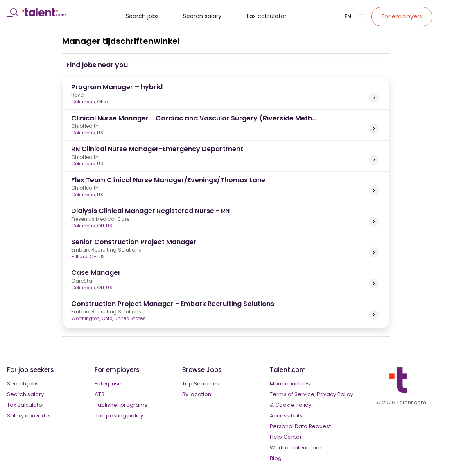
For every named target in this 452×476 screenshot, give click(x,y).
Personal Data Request (300, 426)
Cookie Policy (293, 405)
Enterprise (108, 384)
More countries (290, 384)
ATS (99, 394)
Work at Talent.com (296, 448)
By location (197, 394)
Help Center (286, 437)
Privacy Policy (335, 394)
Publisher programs (121, 405)
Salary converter (29, 416)
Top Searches (201, 384)
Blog (276, 458)
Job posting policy (119, 416)
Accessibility (286, 416)
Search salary (202, 16)
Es (362, 16)
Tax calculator (266, 16)
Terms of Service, (293, 394)
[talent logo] (44, 14)
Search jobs (142, 16)
